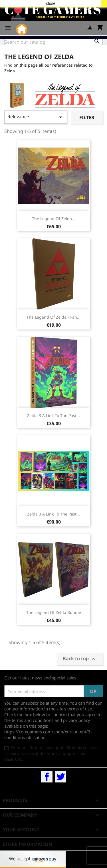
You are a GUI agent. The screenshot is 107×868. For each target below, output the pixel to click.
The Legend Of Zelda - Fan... (53, 317)
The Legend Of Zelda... (54, 219)
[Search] (53, 42)
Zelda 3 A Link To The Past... (53, 415)
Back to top (80, 659)
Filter (87, 117)
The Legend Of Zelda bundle (54, 612)
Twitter (60, 777)
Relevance (36, 117)
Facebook (47, 777)
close (51, 3)
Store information (28, 844)
